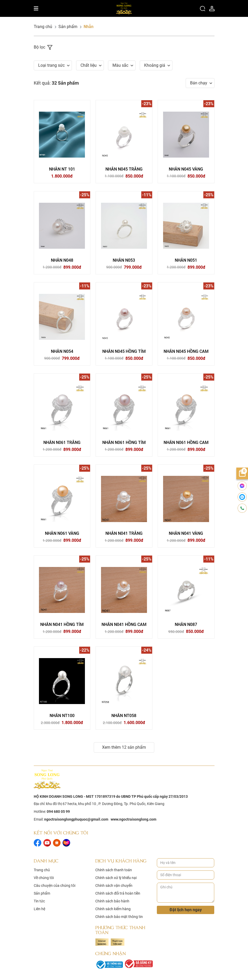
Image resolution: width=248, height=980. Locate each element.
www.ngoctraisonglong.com (133, 820)
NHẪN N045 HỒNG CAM (186, 351)
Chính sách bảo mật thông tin (119, 917)
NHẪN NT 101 (62, 169)
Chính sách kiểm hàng (113, 909)
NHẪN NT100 (62, 716)
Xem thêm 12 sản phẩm (124, 748)
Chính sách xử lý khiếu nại (116, 878)
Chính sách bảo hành (112, 901)
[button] (53, 65)
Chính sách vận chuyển (114, 886)
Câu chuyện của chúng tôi (55, 886)
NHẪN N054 (62, 351)
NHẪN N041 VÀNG (186, 534)
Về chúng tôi (44, 878)
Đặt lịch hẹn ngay (186, 910)
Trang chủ (43, 27)
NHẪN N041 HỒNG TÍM (62, 625)
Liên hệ (39, 909)
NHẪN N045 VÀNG (186, 169)
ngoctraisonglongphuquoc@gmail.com (76, 820)
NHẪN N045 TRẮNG (124, 169)
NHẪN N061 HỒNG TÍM (124, 442)
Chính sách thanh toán (114, 870)
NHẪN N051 (186, 260)
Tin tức (39, 901)
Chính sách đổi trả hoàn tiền (118, 894)
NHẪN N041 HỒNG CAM (124, 625)
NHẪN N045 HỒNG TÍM (124, 351)
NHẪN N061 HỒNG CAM (186, 442)
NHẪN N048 (62, 260)
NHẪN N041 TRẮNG (124, 534)
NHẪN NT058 (124, 716)
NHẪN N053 (124, 260)
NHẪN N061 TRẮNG (62, 442)
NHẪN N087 (186, 625)
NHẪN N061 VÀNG (62, 534)
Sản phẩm (68, 27)
